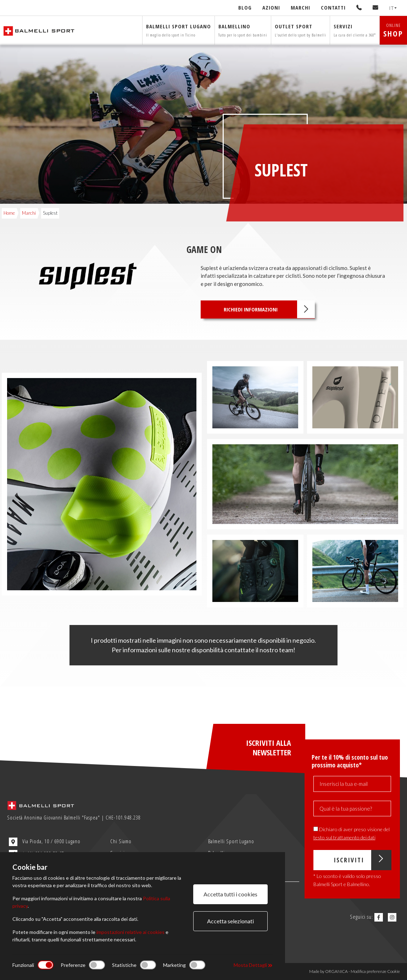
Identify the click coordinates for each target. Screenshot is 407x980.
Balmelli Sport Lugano (231, 841)
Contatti (333, 7)
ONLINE (393, 30)
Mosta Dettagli (253, 965)
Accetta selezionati (230, 921)
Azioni (271, 7)
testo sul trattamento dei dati (344, 837)
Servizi (355, 30)
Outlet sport (300, 30)
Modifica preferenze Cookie (375, 971)
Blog (245, 7)
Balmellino (243, 30)
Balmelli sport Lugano (179, 30)
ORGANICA (336, 971)
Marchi (300, 7)
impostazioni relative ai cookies (130, 932)
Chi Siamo (121, 841)
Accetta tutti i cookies (230, 894)
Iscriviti (362, 860)
